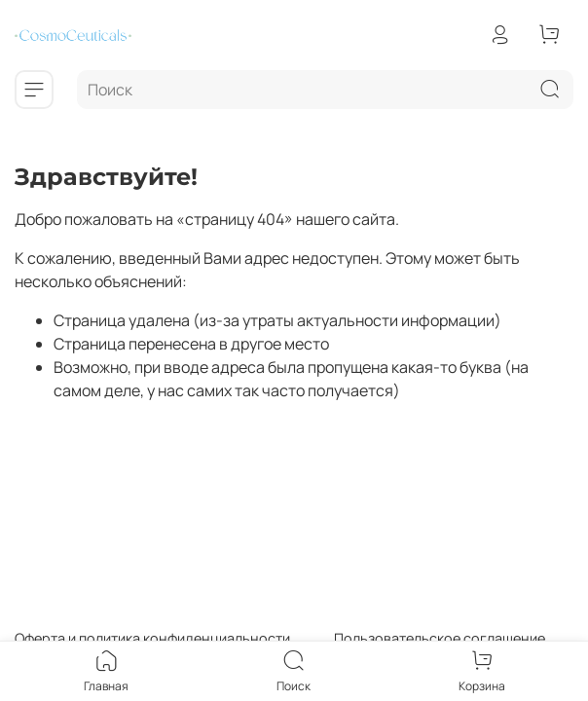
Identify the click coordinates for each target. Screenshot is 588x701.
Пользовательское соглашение (418, 638)
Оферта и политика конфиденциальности (152, 638)
